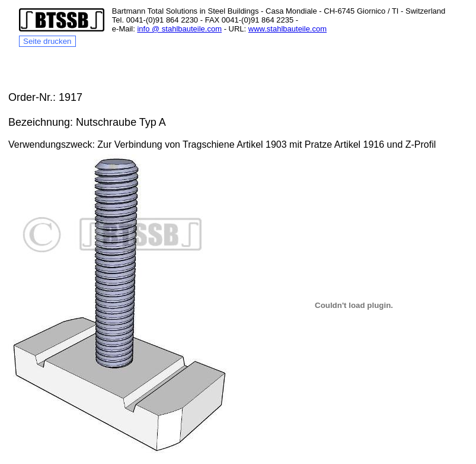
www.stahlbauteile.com (287, 29)
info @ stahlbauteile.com (179, 29)
